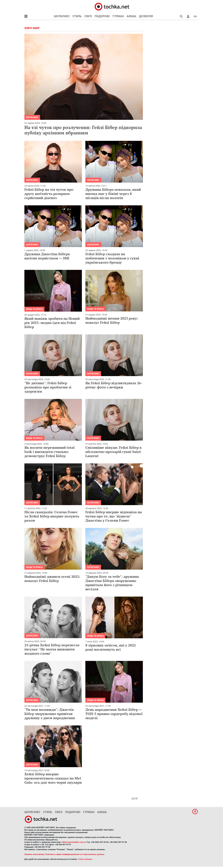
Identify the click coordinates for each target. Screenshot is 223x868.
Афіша (131, 16)
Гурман (118, 16)
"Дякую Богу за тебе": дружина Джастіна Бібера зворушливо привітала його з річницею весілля (112, 583)
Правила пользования (34, 854)
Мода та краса (34, 309)
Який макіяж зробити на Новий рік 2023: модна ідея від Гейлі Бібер (52, 323)
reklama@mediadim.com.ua (74, 842)
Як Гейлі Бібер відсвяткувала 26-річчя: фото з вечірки (114, 385)
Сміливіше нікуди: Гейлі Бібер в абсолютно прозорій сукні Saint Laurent (113, 452)
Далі (134, 799)
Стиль (77, 16)
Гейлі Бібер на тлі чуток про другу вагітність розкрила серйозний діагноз (49, 194)
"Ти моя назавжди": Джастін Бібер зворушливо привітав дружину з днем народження (50, 714)
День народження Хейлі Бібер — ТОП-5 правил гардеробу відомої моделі (114, 714)
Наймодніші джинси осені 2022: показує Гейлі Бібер (52, 579)
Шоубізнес (62, 16)
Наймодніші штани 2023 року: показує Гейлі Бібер (112, 320)
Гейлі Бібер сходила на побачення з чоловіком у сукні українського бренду (112, 258)
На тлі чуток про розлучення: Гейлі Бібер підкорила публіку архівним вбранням (83, 130)
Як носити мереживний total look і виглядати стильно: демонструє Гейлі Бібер (49, 452)
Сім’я (88, 16)
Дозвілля (146, 16)
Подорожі (102, 16)
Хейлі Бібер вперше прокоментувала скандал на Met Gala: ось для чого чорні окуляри (53, 778)
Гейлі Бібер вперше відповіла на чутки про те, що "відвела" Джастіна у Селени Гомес (114, 516)
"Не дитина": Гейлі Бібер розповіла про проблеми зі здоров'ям (48, 387)
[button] (188, 16)
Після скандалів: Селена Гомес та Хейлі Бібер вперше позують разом (52, 516)
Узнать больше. (85, 859)
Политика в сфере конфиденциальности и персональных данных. (75, 854)
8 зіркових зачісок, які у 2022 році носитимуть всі (111, 647)
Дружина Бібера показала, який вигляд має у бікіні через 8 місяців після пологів (113, 194)
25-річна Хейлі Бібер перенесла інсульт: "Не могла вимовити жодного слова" (52, 649)
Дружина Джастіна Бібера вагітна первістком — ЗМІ (47, 256)
